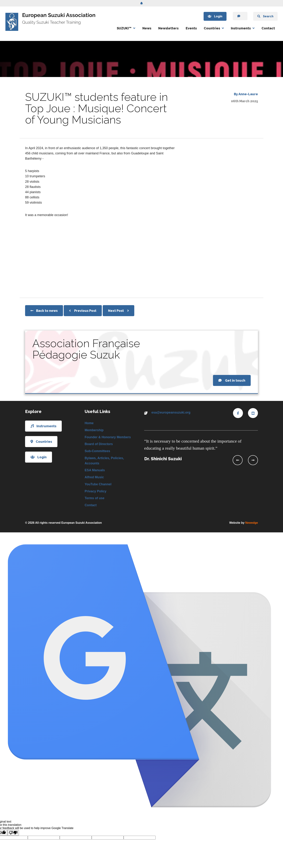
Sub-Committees (98, 451)
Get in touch (232, 380)
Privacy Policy (96, 492)
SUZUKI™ (124, 28)
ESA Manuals (95, 471)
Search (265, 16)
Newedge (252, 524)
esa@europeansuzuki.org (171, 412)
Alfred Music (94, 478)
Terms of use (95, 499)
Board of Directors (99, 444)
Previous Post (83, 311)
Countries (212, 28)
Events (191, 28)
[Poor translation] (13, 833)
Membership (94, 430)
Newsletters (168, 28)
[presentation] (238, 460)
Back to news (44, 311)
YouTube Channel (98, 485)
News (147, 28)
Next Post (118, 311)
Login (213, 16)
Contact (268, 28)
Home (89, 423)
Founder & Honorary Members (108, 437)
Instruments (241, 28)
